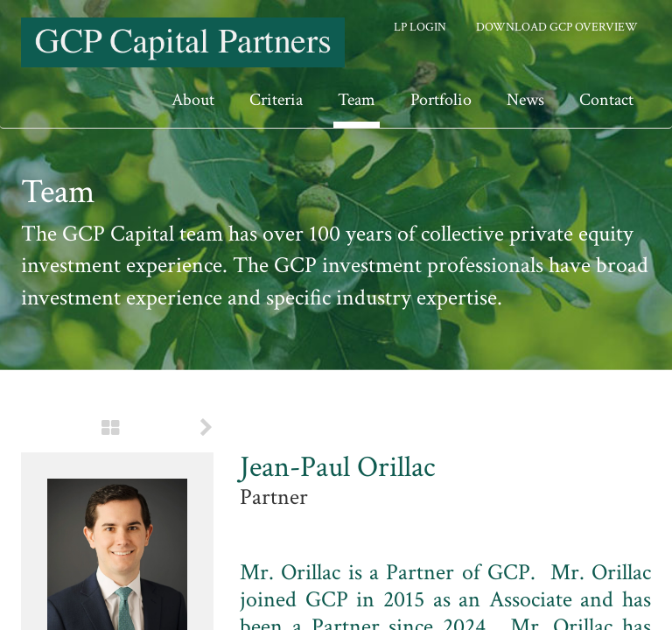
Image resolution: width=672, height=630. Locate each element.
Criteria (276, 100)
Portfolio (441, 100)
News (525, 100)
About (193, 100)
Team (357, 100)
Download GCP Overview (557, 27)
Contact (606, 100)
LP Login (420, 27)
